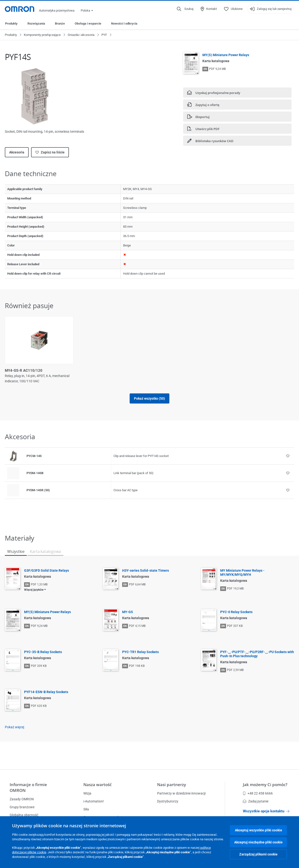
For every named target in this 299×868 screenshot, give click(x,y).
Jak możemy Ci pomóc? (265, 785)
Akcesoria (17, 152)
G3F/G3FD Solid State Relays (47, 570)
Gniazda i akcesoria (81, 35)
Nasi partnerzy (172, 785)
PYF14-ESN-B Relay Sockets (46, 692)
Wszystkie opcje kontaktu (266, 811)
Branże (60, 23)
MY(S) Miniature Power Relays (226, 55)
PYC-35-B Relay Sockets (43, 652)
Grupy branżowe (22, 807)
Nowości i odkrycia (124, 23)
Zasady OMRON (22, 799)
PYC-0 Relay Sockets (236, 612)
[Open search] (185, 9)
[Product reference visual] (13, 456)
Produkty (11, 23)
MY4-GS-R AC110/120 (24, 371)
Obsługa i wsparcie (88, 23)
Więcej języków (34, 590)
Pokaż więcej (14, 727)
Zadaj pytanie (256, 801)
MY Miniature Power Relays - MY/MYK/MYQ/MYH (242, 573)
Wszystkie (16, 551)
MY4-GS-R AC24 (239, 371)
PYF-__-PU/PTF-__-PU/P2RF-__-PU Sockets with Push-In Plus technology (257, 654)
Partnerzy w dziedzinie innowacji (181, 793)
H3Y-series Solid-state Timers (146, 570)
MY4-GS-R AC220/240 (171, 371)
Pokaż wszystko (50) (149, 398)
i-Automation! (94, 801)
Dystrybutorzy (168, 801)
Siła (86, 809)
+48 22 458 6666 (258, 793)
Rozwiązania (36, 23)
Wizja (87, 793)
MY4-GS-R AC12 (92, 371)
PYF (104, 35)
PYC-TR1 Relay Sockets (140, 652)
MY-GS (128, 612)
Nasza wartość (97, 785)
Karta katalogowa (45, 551)
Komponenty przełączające (42, 35)
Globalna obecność (24, 815)
